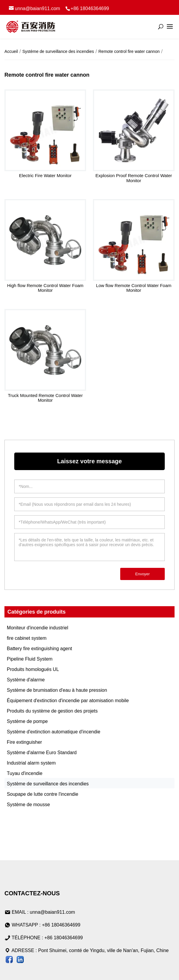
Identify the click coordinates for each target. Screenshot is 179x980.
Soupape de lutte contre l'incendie (43, 794)
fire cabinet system (27, 638)
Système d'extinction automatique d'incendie (54, 732)
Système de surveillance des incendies (48, 784)
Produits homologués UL (33, 669)
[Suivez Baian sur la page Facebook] (9, 961)
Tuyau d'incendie (25, 773)
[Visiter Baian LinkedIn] (20, 961)
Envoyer (142, 574)
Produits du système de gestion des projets (52, 711)
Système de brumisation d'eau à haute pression (57, 690)
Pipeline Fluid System (30, 659)
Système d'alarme (26, 680)
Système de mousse (28, 805)
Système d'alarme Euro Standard (42, 753)
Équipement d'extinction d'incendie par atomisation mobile (68, 701)
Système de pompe (27, 721)
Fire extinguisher (24, 742)
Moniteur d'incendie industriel (38, 628)
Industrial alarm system (31, 763)
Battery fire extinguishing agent (39, 649)
